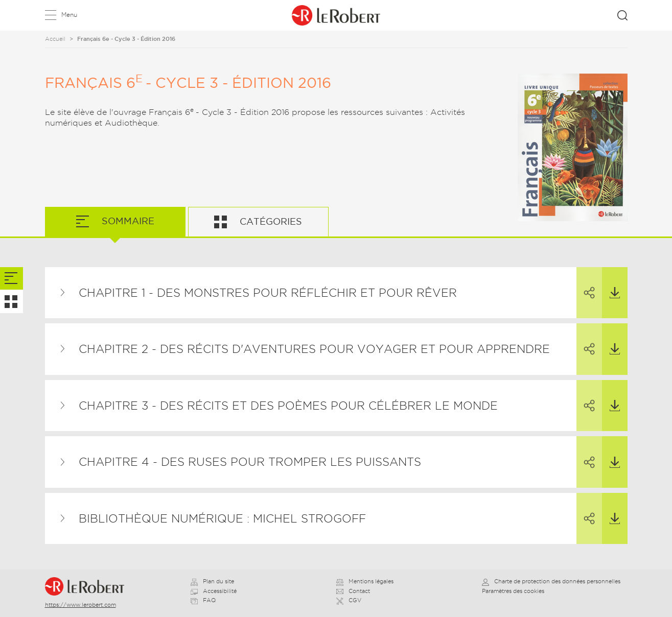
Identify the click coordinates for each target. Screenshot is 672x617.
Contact (353, 591)
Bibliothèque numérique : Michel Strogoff (222, 518)
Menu (69, 15)
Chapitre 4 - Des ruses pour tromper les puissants (250, 462)
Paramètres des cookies (513, 591)
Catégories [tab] (270, 221)
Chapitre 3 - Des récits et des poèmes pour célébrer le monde (288, 406)
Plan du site (212, 581)
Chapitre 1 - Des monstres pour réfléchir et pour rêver (268, 293)
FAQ (203, 600)
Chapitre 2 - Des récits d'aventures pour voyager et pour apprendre (314, 349)
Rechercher (622, 15)
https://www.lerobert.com (80, 605)
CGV (349, 600)
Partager (586, 283)
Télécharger (611, 283)
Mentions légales (365, 581)
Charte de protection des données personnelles (551, 581)
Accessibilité (214, 591)
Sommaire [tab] (127, 221)
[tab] (11, 279)
